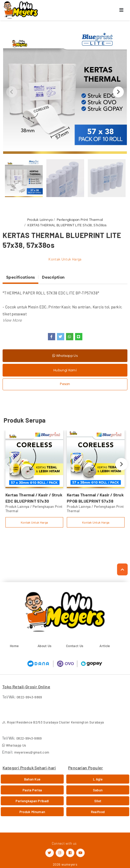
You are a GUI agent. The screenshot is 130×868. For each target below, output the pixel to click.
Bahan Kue (32, 779)
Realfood (98, 812)
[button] (12, 320)
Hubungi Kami (65, 370)
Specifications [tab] (20, 277)
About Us (45, 646)
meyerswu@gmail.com (32, 752)
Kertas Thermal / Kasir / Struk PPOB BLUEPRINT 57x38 (95, 498)
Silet (98, 801)
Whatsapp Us (65, 356)
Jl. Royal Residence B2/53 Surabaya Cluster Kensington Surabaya (53, 722)
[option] (65, 92)
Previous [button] (12, 92)
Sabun (98, 790)
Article (105, 646)
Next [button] (118, 92)
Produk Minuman (32, 812)
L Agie (98, 779)
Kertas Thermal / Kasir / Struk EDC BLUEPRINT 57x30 (34, 498)
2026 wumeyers (65, 864)
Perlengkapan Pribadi (32, 801)
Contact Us (75, 646)
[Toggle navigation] (121, 10)
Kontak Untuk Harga (65, 259)
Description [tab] (53, 277)
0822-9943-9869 (29, 697)
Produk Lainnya (40, 220)
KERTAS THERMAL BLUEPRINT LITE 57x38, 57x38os (67, 225)
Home (14, 646)
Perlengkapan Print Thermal (80, 220)
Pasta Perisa (32, 790)
